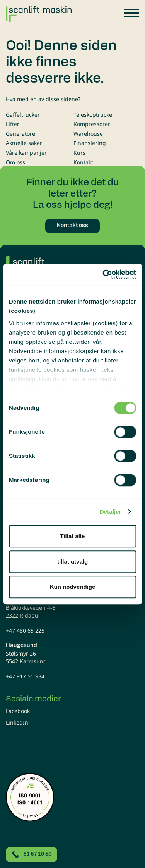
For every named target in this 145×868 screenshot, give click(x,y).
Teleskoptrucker (94, 115)
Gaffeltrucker (23, 115)
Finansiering (90, 143)
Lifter (13, 124)
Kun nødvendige (73, 587)
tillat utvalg (72, 562)
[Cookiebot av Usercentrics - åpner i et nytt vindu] (103, 274)
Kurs (79, 153)
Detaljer (111, 512)
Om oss (15, 162)
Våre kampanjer (26, 153)
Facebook (18, 711)
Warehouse (88, 134)
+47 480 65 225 (25, 631)
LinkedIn (17, 722)
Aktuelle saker (24, 143)
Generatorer (22, 134)
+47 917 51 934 (25, 676)
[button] (131, 13)
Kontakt (83, 162)
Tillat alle (73, 536)
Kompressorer (92, 124)
